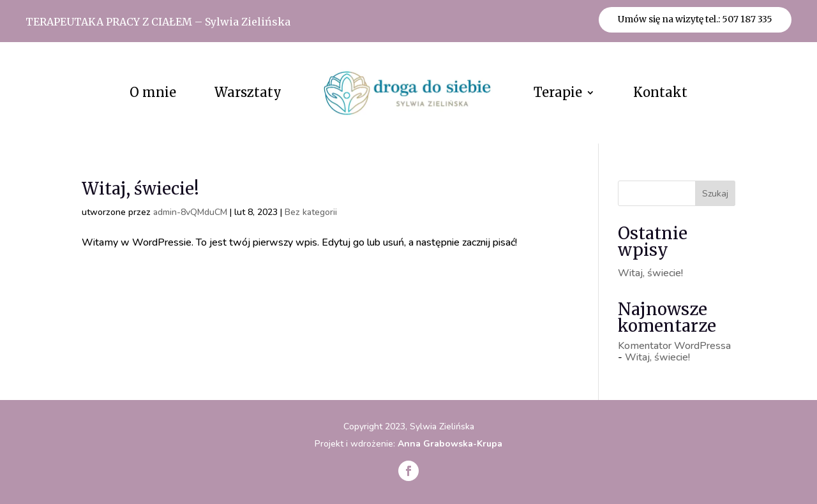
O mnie (153, 92)
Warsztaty (248, 92)
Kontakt (660, 92)
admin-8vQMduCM (190, 212)
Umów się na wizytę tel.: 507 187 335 (695, 19)
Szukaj (715, 194)
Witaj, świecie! (140, 189)
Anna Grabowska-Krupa (450, 444)
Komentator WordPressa (674, 346)
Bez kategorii (311, 212)
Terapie (558, 92)
